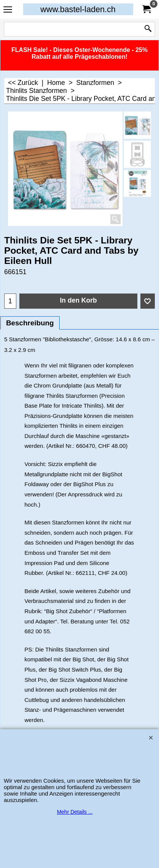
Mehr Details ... (75, 812)
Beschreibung (30, 323)
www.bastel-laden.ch (78, 9)
